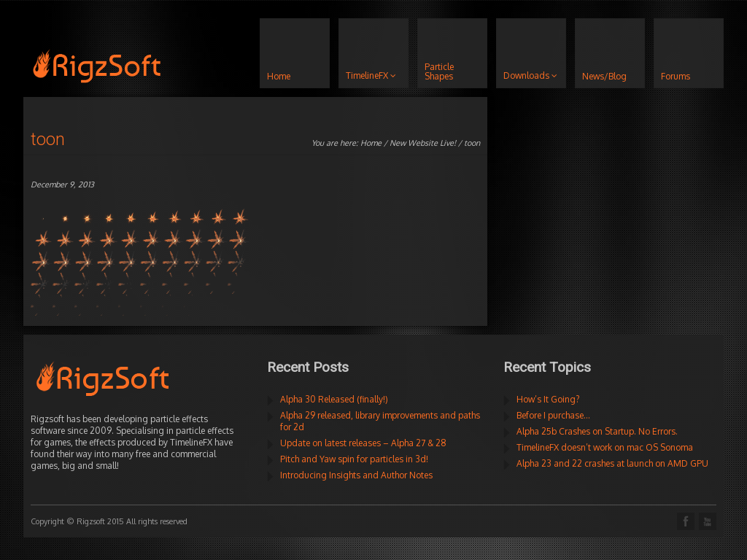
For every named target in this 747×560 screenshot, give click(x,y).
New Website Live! (423, 143)
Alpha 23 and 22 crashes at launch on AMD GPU (612, 463)
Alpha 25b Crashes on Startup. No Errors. (597, 431)
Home (371, 143)
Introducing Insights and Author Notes (356, 475)
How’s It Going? (548, 399)
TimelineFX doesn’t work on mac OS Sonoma (605, 447)
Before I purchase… (553, 415)
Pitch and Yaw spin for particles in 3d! (354, 459)
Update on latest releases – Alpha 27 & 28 (363, 443)
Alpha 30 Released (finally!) (334, 399)
